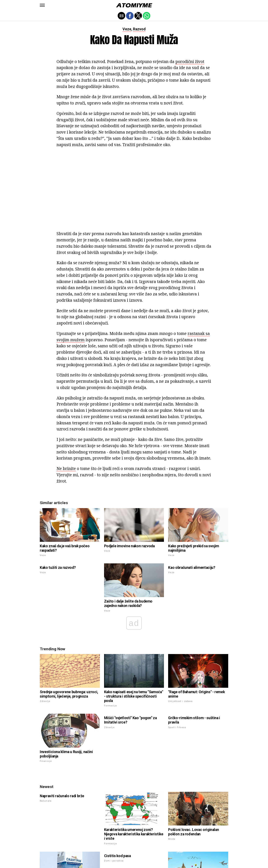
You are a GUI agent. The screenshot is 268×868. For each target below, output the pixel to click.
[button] (42, 5)
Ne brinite (66, 468)
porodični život (190, 61)
